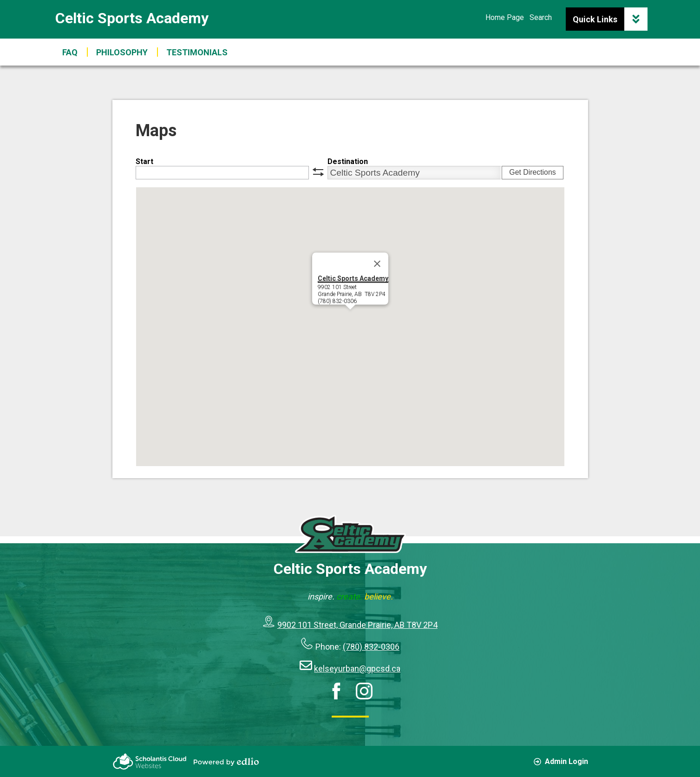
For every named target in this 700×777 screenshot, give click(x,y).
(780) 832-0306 (371, 647)
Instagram (364, 691)
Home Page (505, 17)
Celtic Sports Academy (132, 18)
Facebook (336, 691)
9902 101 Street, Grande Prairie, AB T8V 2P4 (357, 625)
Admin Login (561, 761)
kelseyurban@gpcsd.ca (357, 668)
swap (318, 172)
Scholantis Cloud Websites (150, 761)
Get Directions (532, 172)
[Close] (377, 264)
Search (541, 17)
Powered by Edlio (226, 762)
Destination (348, 161)
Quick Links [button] (610, 19)
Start (144, 161)
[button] (197, 52)
